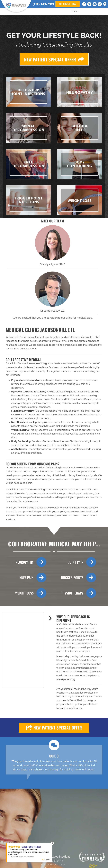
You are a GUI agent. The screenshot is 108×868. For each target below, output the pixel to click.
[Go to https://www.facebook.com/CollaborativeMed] (84, 5)
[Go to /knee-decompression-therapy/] (25, 577)
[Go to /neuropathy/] (25, 562)
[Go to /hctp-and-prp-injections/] (75, 562)
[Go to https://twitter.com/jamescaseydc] (89, 5)
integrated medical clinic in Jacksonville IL (72, 337)
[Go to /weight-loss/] (25, 593)
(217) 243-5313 (43, 4)
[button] (54, 728)
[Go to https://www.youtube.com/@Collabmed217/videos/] (94, 5)
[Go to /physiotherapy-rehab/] (75, 593)
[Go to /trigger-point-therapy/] (75, 577)
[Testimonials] (54, 760)
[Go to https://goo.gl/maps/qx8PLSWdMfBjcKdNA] (105, 4)
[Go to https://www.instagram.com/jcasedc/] (100, 5)
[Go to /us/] (53, 243)
